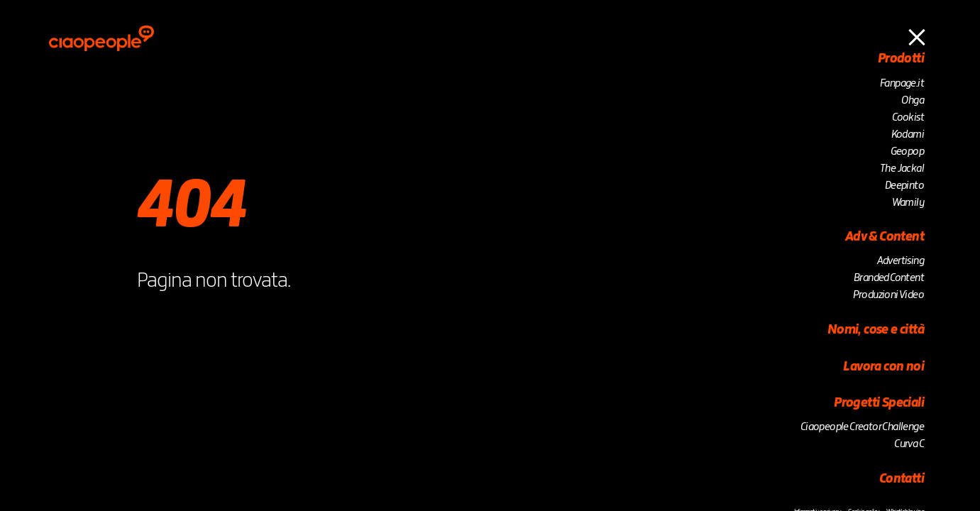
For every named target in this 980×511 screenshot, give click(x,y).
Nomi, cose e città (876, 330)
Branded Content (889, 278)
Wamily (908, 203)
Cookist (908, 118)
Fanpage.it (902, 84)
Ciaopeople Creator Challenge (862, 427)
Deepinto (904, 186)
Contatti (902, 479)
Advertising (901, 261)
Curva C (909, 444)
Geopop (907, 152)
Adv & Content (885, 237)
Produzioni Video (888, 295)
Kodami (908, 135)
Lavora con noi (883, 367)
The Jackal (902, 169)
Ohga (913, 101)
